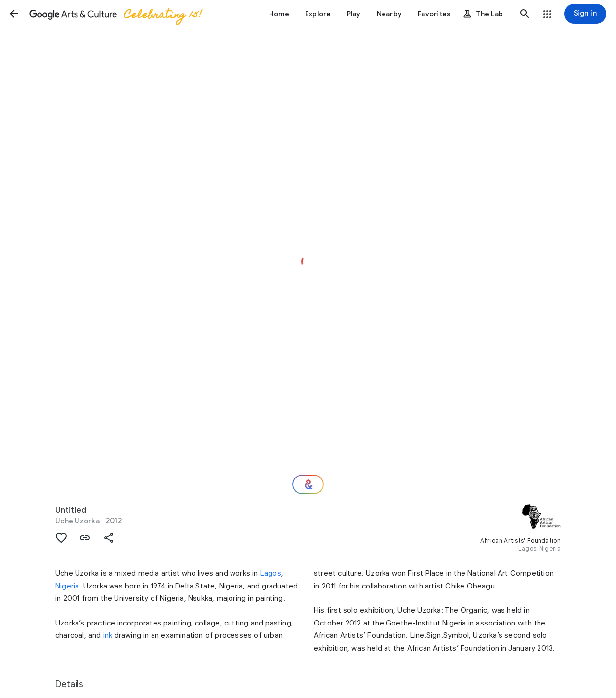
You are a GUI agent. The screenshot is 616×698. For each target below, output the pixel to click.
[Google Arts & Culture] (115, 14)
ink (108, 635)
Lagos (271, 573)
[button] (14, 14)
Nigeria (67, 586)
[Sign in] (585, 14)
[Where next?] (308, 484)
